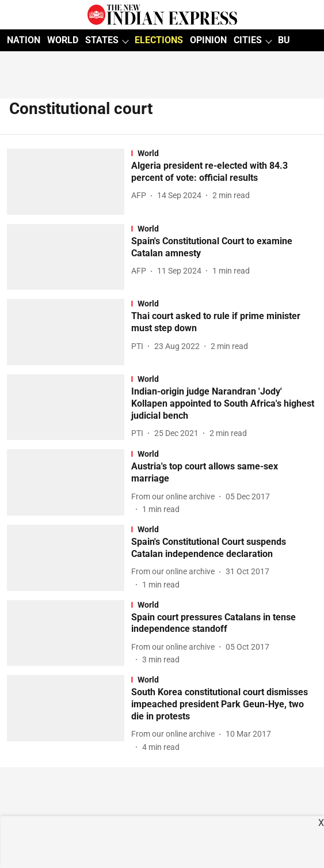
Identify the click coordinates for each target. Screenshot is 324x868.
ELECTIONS (159, 40)
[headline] (224, 172)
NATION (24, 40)
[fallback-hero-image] (69, 182)
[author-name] (141, 196)
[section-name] (224, 153)
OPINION (208, 40)
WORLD (63, 40)
